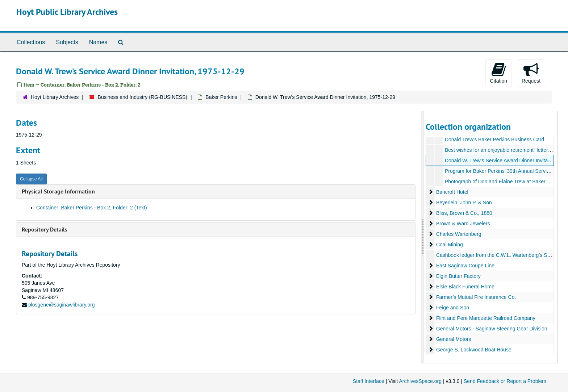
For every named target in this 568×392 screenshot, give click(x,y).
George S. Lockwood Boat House (473, 350)
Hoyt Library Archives (55, 97)
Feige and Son (452, 308)
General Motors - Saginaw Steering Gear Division (491, 329)
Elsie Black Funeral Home (465, 287)
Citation (499, 73)
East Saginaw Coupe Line (465, 266)
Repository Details (45, 230)
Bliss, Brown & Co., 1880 (464, 213)
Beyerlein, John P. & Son (464, 203)
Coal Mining (449, 245)
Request (531, 73)
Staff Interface (369, 381)
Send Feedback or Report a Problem (505, 381)
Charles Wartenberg (458, 234)
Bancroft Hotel (452, 192)
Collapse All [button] (31, 179)
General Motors (453, 339)
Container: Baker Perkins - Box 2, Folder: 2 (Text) (92, 208)
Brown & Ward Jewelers (463, 224)
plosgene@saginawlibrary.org (62, 305)
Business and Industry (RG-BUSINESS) (143, 97)
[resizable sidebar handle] (423, 237)
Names (98, 42)
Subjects (67, 42)
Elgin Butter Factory (458, 276)
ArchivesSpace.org (420, 381)
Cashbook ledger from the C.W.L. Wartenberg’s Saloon (498, 255)
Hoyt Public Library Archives (67, 12)
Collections (31, 42)
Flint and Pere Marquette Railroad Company (485, 318)
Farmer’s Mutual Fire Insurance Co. (476, 297)
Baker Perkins (221, 97)
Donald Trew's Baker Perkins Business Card (494, 139)
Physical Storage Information (58, 191)
